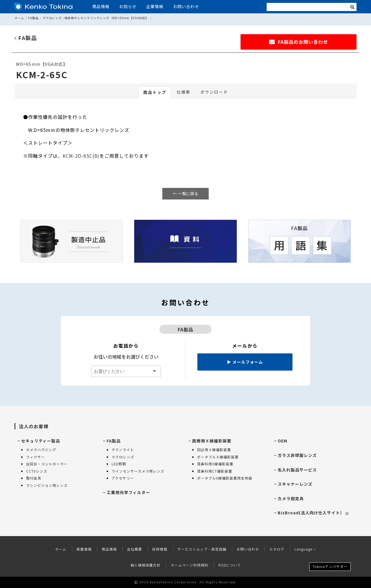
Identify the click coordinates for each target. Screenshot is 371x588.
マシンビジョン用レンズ (47, 485)
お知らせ (128, 6)
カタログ (277, 549)
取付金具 (34, 478)
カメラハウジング (41, 450)
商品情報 (101, 6)
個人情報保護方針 (146, 565)
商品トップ (155, 92)
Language (305, 549)
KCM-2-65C (42, 75)
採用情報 (160, 549)
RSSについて (230, 565)
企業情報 (155, 6)
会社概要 (134, 549)
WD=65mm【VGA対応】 (130, 18)
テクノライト (123, 450)
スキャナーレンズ (295, 484)
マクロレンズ (52, 18)
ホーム (19, 18)
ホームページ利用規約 (190, 565)
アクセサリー (123, 478)
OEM (282, 441)
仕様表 (183, 92)
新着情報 (84, 549)
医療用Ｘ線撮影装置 (212, 441)
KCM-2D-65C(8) (81, 156)
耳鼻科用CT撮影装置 (215, 471)
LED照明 (119, 464)
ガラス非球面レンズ (297, 455)
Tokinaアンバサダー (330, 566)
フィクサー (36, 457)
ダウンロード (214, 92)
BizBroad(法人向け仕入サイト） (313, 513)
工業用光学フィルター (128, 492)
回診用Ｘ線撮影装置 (214, 450)
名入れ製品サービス (297, 470)
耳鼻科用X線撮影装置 (215, 464)
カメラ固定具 (291, 498)
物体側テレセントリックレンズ (87, 18)
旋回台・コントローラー (47, 464)
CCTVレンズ (37, 471)
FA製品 (33, 18)
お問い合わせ (186, 6)
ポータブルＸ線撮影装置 (218, 457)
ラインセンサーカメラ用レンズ (138, 471)
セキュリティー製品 (41, 441)
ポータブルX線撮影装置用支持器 (225, 478)
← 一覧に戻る (186, 193)
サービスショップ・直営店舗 (202, 549)
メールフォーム (245, 362)
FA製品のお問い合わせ (299, 42)
